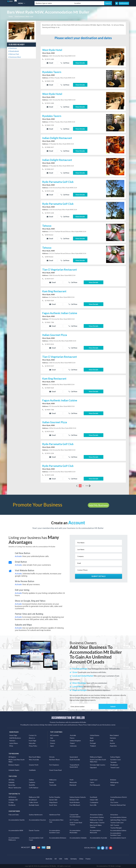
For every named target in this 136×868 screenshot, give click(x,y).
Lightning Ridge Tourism (118, 820)
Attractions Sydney (96, 815)
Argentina (113, 746)
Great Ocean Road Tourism (76, 824)
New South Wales (35, 757)
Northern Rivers (55, 760)
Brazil (92, 741)
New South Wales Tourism (96, 826)
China (81, 859)
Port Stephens (54, 765)
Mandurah (73, 785)
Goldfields (32, 770)
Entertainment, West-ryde (24, 16)
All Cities (12, 780)
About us (32, 738)
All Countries (54, 735)
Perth (72, 780)
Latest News (14, 743)
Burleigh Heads (34, 805)
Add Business (124, 3)
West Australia (34, 760)
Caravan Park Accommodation (75, 816)
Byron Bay (12, 785)
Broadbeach (33, 800)
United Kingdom (75, 741)
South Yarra (53, 805)
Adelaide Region (14, 770)
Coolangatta (94, 802)
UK (56, 859)
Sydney (31, 780)
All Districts (12, 797)
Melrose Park (14, 54)
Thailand (93, 746)
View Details (80, 63)
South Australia (75, 760)
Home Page (13, 735)
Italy (52, 738)
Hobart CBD (94, 800)
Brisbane (113, 780)
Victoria (52, 757)
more (88, 486)
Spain (92, 738)
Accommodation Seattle (17, 820)
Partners (12, 741)
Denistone (13, 48)
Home (11, 16)
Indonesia (73, 746)
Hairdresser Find (55, 815)
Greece (53, 743)
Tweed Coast (115, 767)
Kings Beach (53, 802)
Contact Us (33, 735)
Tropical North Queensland (74, 766)
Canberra (32, 782)
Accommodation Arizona (118, 817)
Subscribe (32, 743)
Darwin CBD (53, 800)
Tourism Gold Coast (117, 823)
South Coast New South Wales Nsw (98, 761)
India (112, 741)
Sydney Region (115, 757)
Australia (73, 735)
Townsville (53, 785)
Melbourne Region (96, 757)
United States (95, 735)
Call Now (65, 63)
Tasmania (113, 762)
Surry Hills (93, 805)
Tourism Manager (116, 828)
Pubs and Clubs (14, 815)
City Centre (114, 802)
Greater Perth (34, 765)
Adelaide (11, 782)
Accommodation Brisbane (58, 838)
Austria (112, 743)
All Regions (12, 757)
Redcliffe (32, 785)
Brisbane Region (14, 765)
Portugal (93, 743)
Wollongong (114, 782)
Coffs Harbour (34, 788)
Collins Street (33, 802)
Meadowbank (14, 51)
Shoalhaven (114, 765)
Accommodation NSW (16, 830)
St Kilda (11, 802)
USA (61, 859)
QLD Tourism (115, 825)
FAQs (11, 746)
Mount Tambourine (15, 788)
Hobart (113, 785)
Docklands (12, 805)
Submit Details (99, 576)
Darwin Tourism (34, 830)
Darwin (52, 782)
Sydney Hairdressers (36, 815)
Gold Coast (94, 780)
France (72, 738)
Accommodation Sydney (118, 830)
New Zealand (114, 735)
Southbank (94, 797)
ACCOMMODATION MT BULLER (68, 718)
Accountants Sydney (97, 817)
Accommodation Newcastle (95, 831)
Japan (52, 746)
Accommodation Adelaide (78, 838)
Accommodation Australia (98, 838)
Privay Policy (33, 746)
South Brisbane (75, 802)
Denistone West (15, 57)
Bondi (112, 800)
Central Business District (119, 797)
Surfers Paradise (55, 797)
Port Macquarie (95, 785)
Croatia (53, 741)
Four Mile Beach (75, 805)
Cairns (92, 782)
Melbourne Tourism (96, 820)
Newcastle (73, 782)
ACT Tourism (74, 820)
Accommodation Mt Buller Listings (109, 866)
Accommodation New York (56, 821)
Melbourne (53, 780)
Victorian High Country (98, 765)
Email (50, 63)
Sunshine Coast (116, 760)
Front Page (32, 741)
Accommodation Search (118, 838)
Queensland (74, 757)
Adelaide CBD (13, 800)
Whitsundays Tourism (97, 823)
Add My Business (98, 505)
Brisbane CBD (74, 800)
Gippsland (93, 767)
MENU (22, 3)
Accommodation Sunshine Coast (55, 831)
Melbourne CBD (34, 797)
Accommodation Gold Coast (36, 839)
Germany (113, 738)
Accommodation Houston (37, 820)
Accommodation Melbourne (14, 839)
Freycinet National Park (118, 805)
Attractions (114, 815)
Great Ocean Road (55, 770)
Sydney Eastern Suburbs (78, 797)
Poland (72, 743)
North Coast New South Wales (17, 761)
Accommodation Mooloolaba (75, 831)
